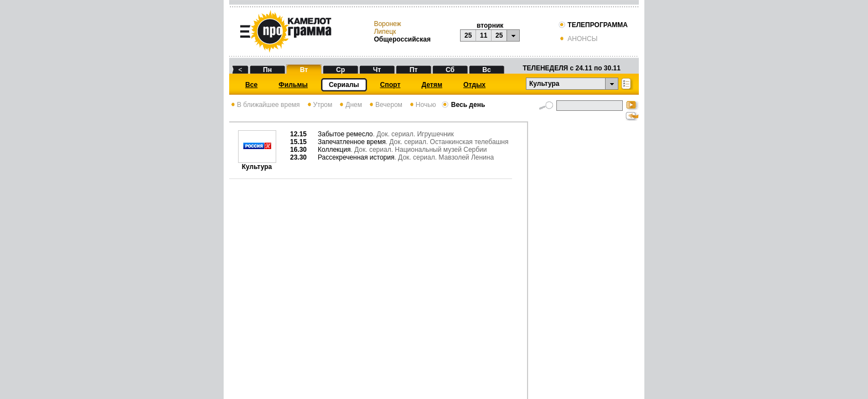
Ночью (422, 105)
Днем (350, 105)
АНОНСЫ (578, 39)
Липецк (385, 32)
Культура (257, 164)
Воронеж (387, 24)
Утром (319, 105)
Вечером (385, 105)
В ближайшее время (265, 105)
